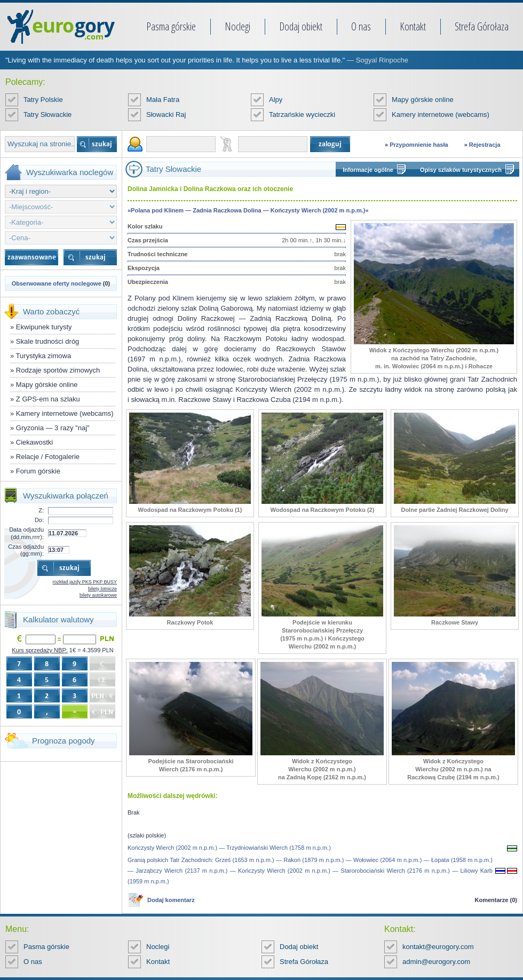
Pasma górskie (171, 26)
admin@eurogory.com (436, 962)
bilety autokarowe (98, 595)
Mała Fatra (163, 100)
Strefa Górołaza (482, 26)
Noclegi (237, 26)
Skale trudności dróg (48, 341)
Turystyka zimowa (44, 356)
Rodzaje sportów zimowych (58, 370)
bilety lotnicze (102, 589)
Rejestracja (485, 145)
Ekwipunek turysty (44, 327)
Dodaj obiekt (301, 26)
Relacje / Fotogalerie (48, 457)
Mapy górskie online (423, 100)
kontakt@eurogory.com (438, 947)
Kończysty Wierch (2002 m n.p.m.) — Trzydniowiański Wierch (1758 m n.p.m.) (229, 848)
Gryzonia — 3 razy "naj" (53, 428)
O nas (361, 26)
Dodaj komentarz (171, 900)
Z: (41, 510)
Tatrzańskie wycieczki (302, 114)
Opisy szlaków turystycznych (461, 170)
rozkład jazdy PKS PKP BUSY (85, 582)
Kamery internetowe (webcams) (441, 114)
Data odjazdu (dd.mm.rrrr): (26, 533)
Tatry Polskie (43, 100)
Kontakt (413, 26)
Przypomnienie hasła (419, 145)
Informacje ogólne (368, 170)
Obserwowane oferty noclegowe (57, 283)
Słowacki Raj (166, 114)
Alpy (276, 100)
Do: (39, 520)
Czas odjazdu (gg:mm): (26, 550)
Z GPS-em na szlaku (48, 399)
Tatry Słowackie (47, 114)
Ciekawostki (34, 442)
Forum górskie (38, 471)
